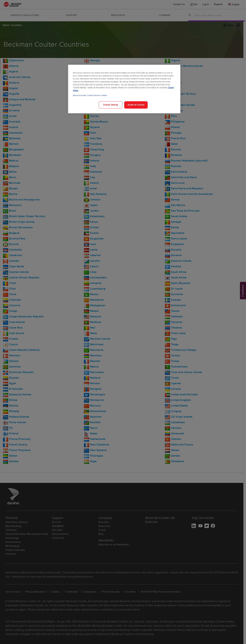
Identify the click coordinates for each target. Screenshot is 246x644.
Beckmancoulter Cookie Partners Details (90, 95)
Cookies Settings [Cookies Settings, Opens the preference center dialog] (111, 105)
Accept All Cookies (136, 105)
